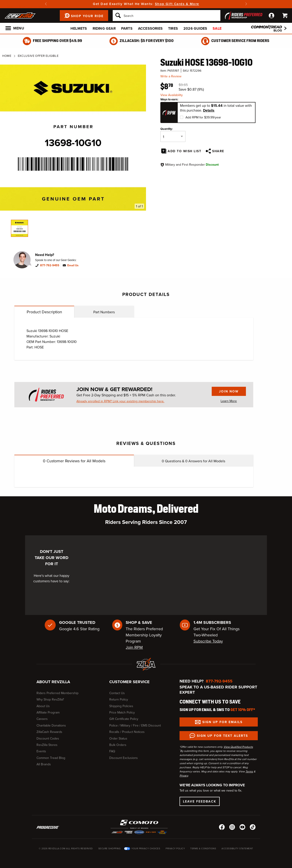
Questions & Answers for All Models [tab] (193, 461)
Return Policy (119, 699)
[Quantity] (173, 136)
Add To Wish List (184, 151)
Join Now (225, 392)
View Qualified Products (238, 747)
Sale (217, 28)
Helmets (79, 28)
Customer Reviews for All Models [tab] (74, 461)
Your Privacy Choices (146, 848)
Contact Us (117, 693)
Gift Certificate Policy (124, 719)
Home (7, 56)
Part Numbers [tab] (104, 312)
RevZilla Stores (47, 745)
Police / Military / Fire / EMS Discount (135, 725)
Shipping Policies (121, 706)
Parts (127, 28)
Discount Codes (48, 738)
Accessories (150, 28)
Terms (249, 771)
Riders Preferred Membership (57, 693)
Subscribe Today (208, 641)
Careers (42, 719)
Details (209, 110)
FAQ (112, 751)
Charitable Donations (51, 725)
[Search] (167, 16)
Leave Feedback (200, 801)
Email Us (73, 265)
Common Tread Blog (51, 758)
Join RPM (134, 647)
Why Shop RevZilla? (50, 699)
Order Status (118, 738)
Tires (173, 28)
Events (41, 751)
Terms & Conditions (203, 848)
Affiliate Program (48, 712)
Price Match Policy (122, 712)
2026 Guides (195, 28)
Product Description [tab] (44, 312)
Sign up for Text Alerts (222, 736)
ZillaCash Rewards (49, 732)
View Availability (172, 95)
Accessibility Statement (237, 848)
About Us (43, 706)
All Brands (44, 764)
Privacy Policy (175, 848)
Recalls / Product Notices (127, 732)
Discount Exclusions (124, 758)
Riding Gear (104, 28)
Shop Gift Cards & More (177, 4)
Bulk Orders (118, 745)
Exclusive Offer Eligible (38, 56)
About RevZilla (53, 682)
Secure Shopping (109, 848)
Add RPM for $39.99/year (203, 117)
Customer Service (129, 682)
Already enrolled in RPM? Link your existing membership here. (120, 401)
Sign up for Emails (222, 722)
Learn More (229, 401)
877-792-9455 (50, 265)
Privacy (184, 775)
